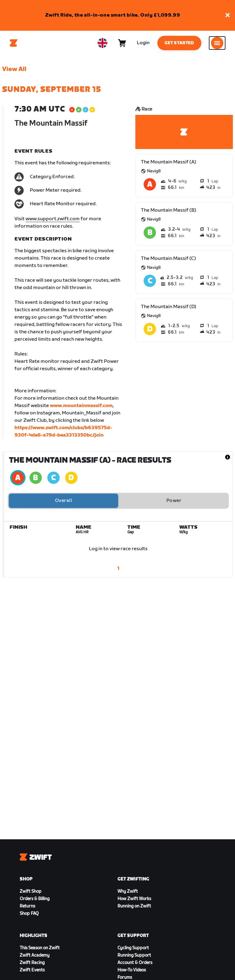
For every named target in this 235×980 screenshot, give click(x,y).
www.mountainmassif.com (81, 406)
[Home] (14, 43)
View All (14, 69)
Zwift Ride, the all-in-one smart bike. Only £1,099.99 (113, 15)
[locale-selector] (102, 43)
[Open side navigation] (217, 43)
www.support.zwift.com (53, 219)
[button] (228, 16)
